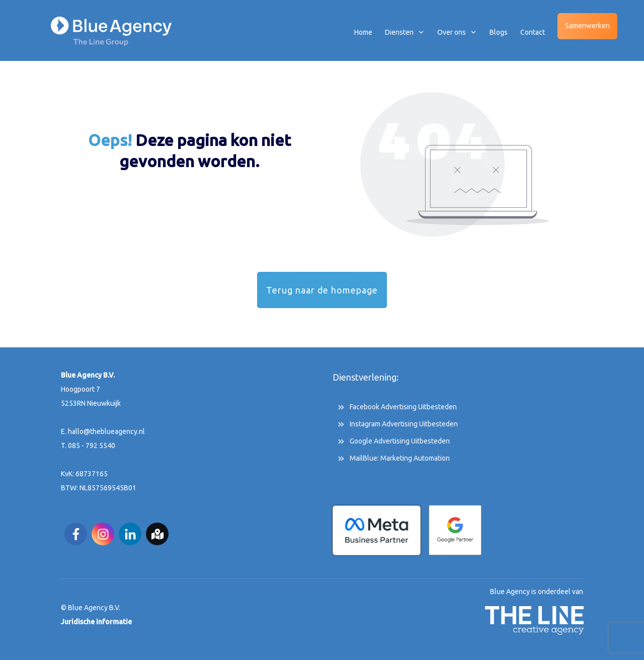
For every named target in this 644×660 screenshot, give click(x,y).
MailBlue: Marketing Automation (400, 458)
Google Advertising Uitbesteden (400, 441)
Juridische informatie (96, 622)
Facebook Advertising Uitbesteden (403, 407)
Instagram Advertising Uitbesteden (404, 424)
